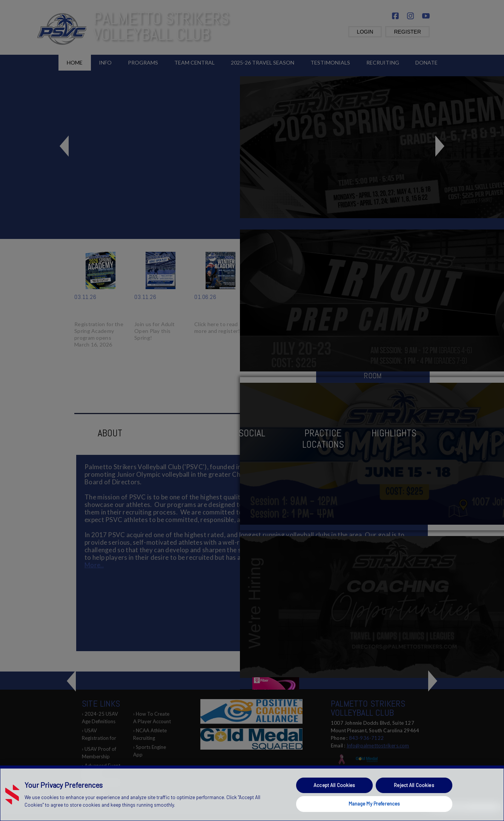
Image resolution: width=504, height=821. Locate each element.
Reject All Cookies (414, 785)
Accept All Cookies (334, 785)
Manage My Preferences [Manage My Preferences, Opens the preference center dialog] (374, 804)
